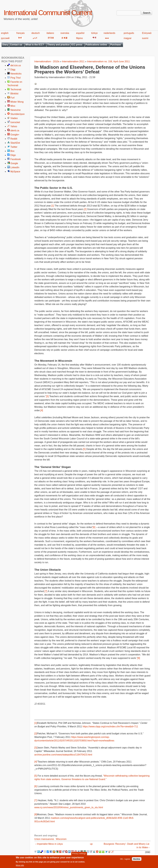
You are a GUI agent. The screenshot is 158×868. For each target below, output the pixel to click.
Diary (5, 45)
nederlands (109, 33)
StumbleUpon (18, 114)
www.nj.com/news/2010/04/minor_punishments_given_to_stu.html (69, 807)
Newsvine (15, 110)
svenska (65, 33)
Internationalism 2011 (73, 61)
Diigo (13, 155)
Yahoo (14, 126)
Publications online (96, 45)
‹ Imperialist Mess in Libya (49, 844)
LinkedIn (15, 167)
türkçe (94, 33)
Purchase (115, 45)
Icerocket (15, 122)
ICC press (77, 45)
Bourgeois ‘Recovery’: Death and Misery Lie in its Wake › (127, 846)
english (5, 33)
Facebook (16, 159)
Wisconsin (61, 839)
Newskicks (16, 74)
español (80, 33)
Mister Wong (17, 102)
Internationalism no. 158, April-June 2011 (108, 61)
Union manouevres (44, 839)
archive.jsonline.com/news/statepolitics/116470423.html (63, 755)
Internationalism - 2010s (47, 61)
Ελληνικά (147, 33)
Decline (137, 860)
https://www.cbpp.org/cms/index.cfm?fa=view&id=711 (110, 727)
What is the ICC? (35, 45)
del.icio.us (16, 65)
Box (12, 151)
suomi (145, 38)
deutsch (36, 33)
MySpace (15, 172)
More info (20, 866)
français (21, 33)
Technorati (16, 89)
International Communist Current (48, 13)
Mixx (13, 106)
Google (14, 163)
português (129, 33)
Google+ (15, 135)
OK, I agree (125, 860)
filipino (79, 38)
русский (5, 38)
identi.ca (15, 131)
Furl (12, 98)
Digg (13, 70)
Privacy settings (79, 854)
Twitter (14, 147)
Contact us (16, 45)
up (91, 844)
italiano (50, 33)
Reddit (14, 139)
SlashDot (15, 143)
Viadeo (14, 118)
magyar (128, 38)
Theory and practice (58, 45)
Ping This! (16, 78)
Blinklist (14, 94)
